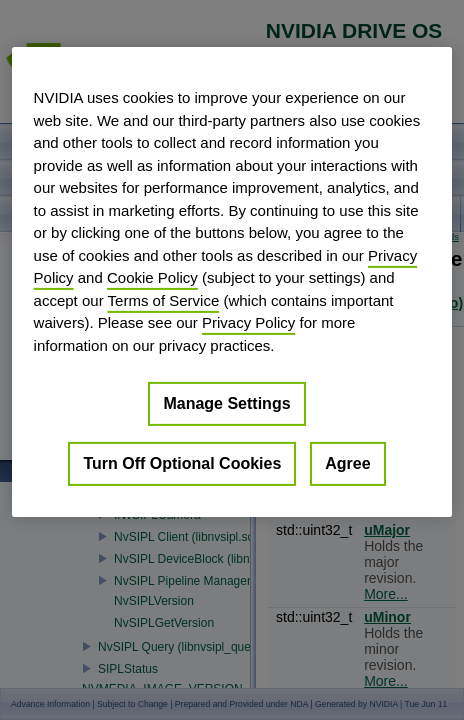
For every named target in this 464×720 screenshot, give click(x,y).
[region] (232, 282)
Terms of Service (164, 299)
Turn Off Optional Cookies (182, 463)
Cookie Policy (152, 277)
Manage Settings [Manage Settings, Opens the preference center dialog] (226, 403)
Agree (347, 463)
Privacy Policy (248, 322)
